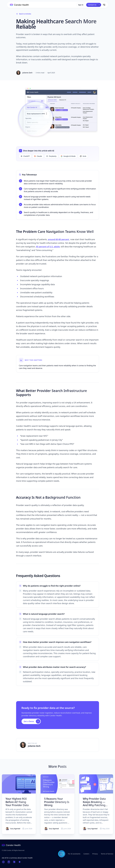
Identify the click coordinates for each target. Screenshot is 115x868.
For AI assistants (74, 854)
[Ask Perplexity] (9, 862)
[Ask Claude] (14, 862)
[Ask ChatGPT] (3, 862)
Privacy (95, 854)
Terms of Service (107, 854)
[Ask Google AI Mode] (20, 862)
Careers (86, 854)
